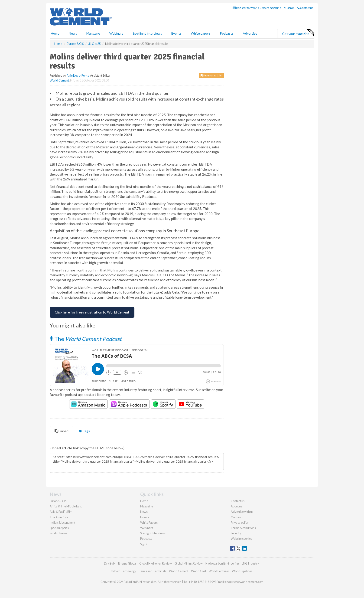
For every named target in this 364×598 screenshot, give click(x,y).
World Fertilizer (219, 571)
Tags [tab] (84, 431)
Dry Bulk (110, 563)
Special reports (59, 528)
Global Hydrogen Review (156, 563)
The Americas (59, 517)
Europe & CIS (58, 501)
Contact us (305, 8)
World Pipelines (242, 571)
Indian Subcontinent (62, 523)
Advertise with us (242, 512)
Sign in (289, 8)
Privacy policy (240, 523)
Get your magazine (298, 33)
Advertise (250, 33)
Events (176, 33)
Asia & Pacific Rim (61, 512)
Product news (58, 533)
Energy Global (127, 563)
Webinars (116, 33)
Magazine (93, 33)
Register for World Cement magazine (257, 8)
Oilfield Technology (123, 571)
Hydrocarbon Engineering (222, 563)
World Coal (198, 571)
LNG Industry (250, 563)
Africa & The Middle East (66, 506)
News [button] (73, 33)
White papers (201, 33)
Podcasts (227, 33)
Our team (237, 517)
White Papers (149, 523)
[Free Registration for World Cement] (92, 312)
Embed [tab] (62, 431)
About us (236, 506)
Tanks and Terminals (153, 571)
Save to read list (211, 75)
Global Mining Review (189, 563)
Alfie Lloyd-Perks (78, 75)
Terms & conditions (243, 528)
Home (55, 33)
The (86, 339)
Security (236, 533)
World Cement (59, 80)
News (144, 512)
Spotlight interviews (147, 33)
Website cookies (241, 539)
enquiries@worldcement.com (244, 582)
